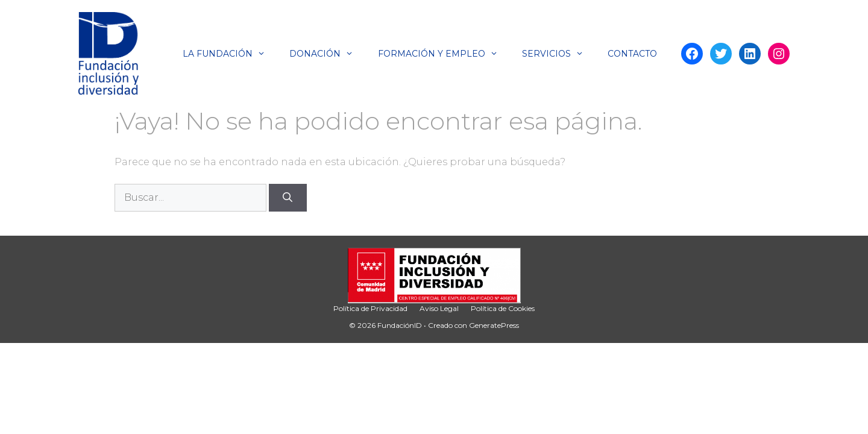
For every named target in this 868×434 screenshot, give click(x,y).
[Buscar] (288, 198)
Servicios (559, 54)
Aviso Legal (439, 308)
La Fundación (230, 54)
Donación (327, 54)
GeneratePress (494, 325)
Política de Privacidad (370, 308)
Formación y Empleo (444, 54)
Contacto (632, 54)
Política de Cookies (503, 308)
